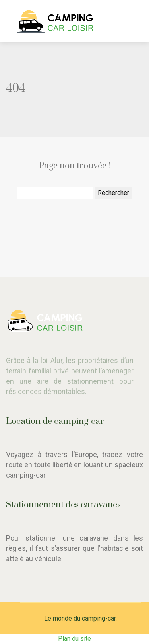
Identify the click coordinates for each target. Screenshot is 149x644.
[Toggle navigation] (126, 21)
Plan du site (74, 639)
